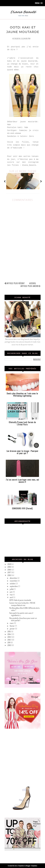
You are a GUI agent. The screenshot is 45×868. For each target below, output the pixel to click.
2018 (9, 570)
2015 (9, 632)
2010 (9, 645)
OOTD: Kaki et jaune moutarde (20, 600)
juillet (12, 589)
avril (11, 597)
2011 (9, 642)
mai (11, 595)
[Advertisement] (22, 757)
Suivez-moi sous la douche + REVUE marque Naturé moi (22, 604)
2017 (9, 572)
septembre (14, 586)
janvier (12, 629)
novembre (14, 581)
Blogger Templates (32, 866)
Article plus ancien (31, 286)
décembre (14, 578)
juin (11, 592)
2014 (9, 634)
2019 (9, 567)
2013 (9, 637)
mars (12, 623)
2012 (9, 640)
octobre (13, 584)
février (12, 626)
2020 (10, 564)
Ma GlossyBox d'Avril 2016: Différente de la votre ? (24, 609)
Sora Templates (19, 866)
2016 (9, 575)
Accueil (33, 283)
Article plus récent (16, 283)
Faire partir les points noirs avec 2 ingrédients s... (21, 614)
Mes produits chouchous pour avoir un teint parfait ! (23, 619)
